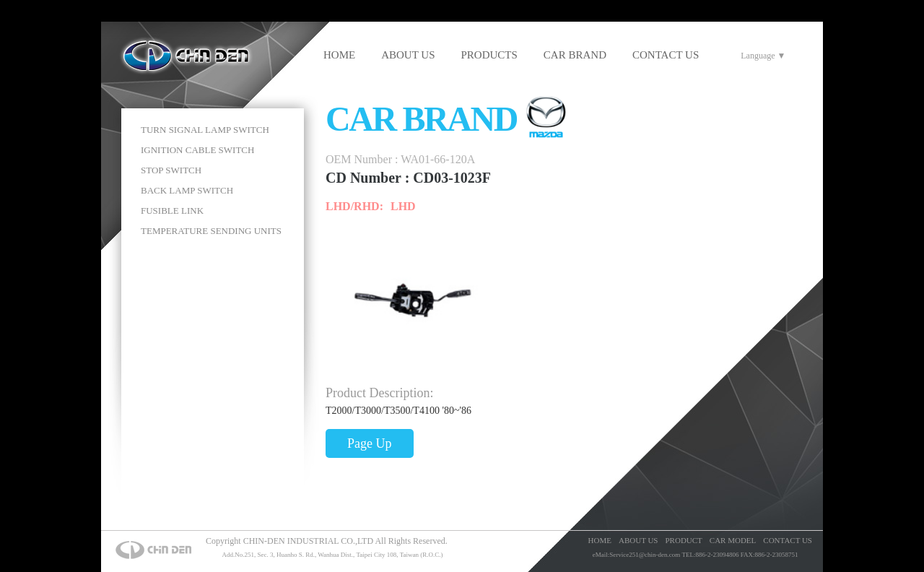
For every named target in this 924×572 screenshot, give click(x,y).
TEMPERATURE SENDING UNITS (211, 231)
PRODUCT (683, 540)
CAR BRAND (575, 55)
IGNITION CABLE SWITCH (197, 150)
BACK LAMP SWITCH (187, 190)
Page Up (370, 443)
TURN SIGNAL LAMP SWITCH (205, 130)
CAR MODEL (733, 540)
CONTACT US (666, 55)
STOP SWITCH (171, 170)
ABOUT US (408, 55)
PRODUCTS (489, 55)
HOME (339, 55)
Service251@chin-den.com (645, 555)
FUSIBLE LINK (172, 211)
